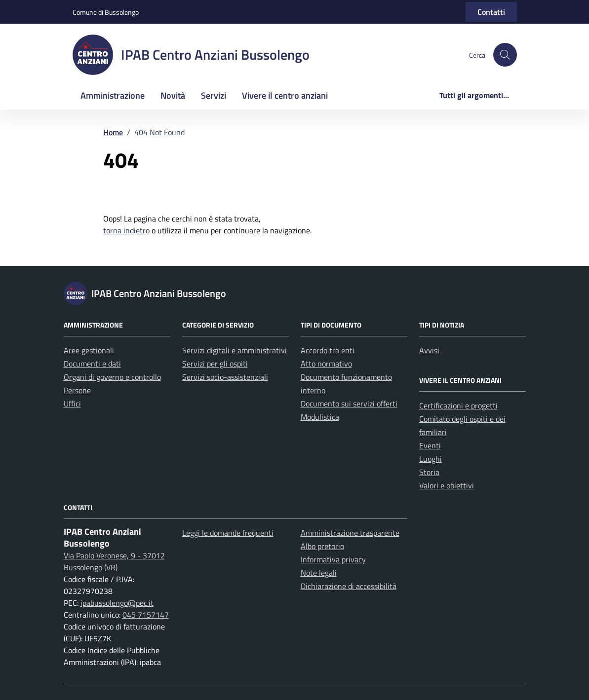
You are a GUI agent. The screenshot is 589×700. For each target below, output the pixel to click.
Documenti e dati (92, 364)
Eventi (430, 445)
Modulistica (320, 417)
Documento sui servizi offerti (349, 404)
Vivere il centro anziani (285, 95)
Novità (173, 95)
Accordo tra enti (328, 350)
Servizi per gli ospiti (215, 364)
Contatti (491, 12)
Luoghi (431, 459)
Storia (429, 472)
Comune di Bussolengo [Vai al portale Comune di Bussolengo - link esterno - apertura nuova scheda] (106, 12)
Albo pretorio (322, 546)
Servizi (214, 95)
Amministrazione (113, 95)
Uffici (72, 404)
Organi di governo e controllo (112, 377)
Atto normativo (326, 364)
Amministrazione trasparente (350, 533)
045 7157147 (146, 615)
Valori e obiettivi (447, 485)
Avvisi (429, 350)
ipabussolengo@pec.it (117, 603)
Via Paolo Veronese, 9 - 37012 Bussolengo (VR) (114, 561)
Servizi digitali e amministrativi (235, 350)
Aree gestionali (89, 350)
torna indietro (126, 230)
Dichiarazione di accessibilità (349, 586)
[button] (505, 55)
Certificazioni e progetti (458, 405)
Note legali (319, 573)
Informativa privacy (333, 559)
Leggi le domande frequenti (228, 533)
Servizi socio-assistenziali (225, 377)
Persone (77, 390)
